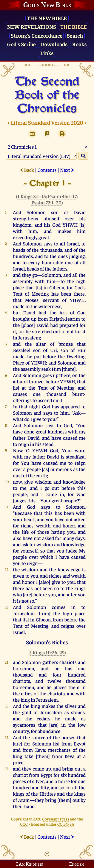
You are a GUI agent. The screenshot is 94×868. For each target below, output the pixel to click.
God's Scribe (21, 44)
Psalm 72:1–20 (46, 202)
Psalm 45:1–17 (62, 196)
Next (67, 170)
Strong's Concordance (37, 35)
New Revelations (32, 26)
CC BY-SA (66, 824)
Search (75, 35)
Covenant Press (56, 819)
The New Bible (47, 18)
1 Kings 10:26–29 (47, 652)
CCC (24, 824)
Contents (47, 170)
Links (47, 53)
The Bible (74, 26)
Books (79, 44)
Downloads (54, 44)
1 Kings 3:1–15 (32, 196)
